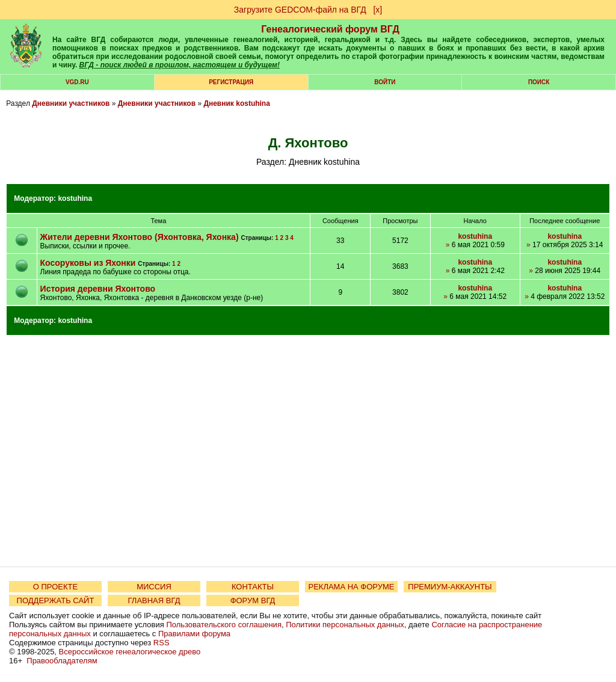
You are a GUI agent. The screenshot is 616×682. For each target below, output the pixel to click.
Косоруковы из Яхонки (88, 263)
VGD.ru (77, 82)
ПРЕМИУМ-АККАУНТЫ (450, 587)
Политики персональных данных (345, 625)
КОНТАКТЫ (253, 587)
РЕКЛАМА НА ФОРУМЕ (351, 587)
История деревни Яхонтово (98, 289)
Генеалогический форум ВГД (330, 29)
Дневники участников (71, 103)
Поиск (539, 82)
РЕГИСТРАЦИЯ (231, 82)
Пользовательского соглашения (224, 625)
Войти (385, 82)
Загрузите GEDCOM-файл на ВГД (300, 10)
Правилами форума (194, 634)
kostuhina (75, 198)
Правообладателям (62, 661)
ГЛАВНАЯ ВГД (154, 601)
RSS (162, 643)
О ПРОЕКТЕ (55, 587)
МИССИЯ (154, 587)
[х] (377, 10)
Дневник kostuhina (236, 103)
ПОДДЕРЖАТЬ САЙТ (56, 601)
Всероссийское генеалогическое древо (130, 652)
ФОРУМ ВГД (253, 601)
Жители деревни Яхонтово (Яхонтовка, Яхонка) (141, 237)
